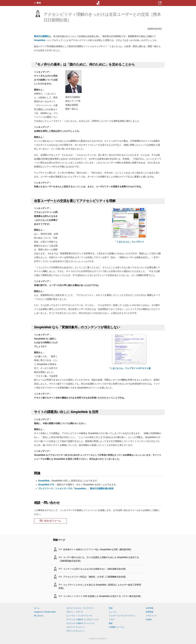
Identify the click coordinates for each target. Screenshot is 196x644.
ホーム (37, 608)
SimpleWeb (40, 40)
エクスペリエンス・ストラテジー (80, 608)
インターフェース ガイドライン (122, 616)
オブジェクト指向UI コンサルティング (82, 619)
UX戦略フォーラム (117, 627)
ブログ (112, 619)
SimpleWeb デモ (46, 485)
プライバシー (151, 616)
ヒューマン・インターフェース (79, 616)
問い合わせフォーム (50, 521)
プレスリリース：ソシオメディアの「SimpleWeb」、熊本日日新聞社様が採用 (76, 489)
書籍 (111, 623)
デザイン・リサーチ (75, 612)
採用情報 (150, 612)
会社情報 (150, 608)
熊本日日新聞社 (42, 36)
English (149, 619)
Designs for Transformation (45, 612)
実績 (111, 608)
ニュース (112, 612)
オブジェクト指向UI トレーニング (80, 623)
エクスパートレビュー (76, 627)
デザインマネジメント (76, 631)
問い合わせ (39, 616)
